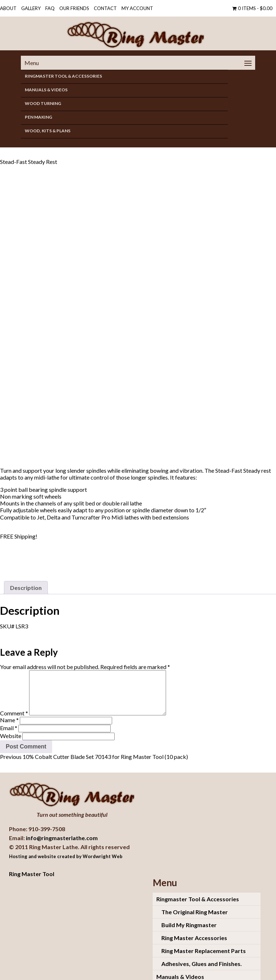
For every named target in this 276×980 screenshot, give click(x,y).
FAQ (50, 8)
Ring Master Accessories (194, 925)
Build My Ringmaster (189, 912)
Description (26, 566)
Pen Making (38, 117)
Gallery (31, 8)
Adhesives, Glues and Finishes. (202, 951)
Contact (105, 8)
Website (11, 723)
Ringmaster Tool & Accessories (63, 76)
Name (9, 707)
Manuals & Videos (46, 90)
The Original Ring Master (195, 899)
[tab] (26, 566)
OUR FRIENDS (74, 8)
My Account (137, 8)
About (8, 8)
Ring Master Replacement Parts (204, 938)
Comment (14, 700)
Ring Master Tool (32, 861)
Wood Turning (43, 103)
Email (9, 715)
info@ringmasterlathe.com (62, 825)
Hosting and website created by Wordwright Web (66, 843)
